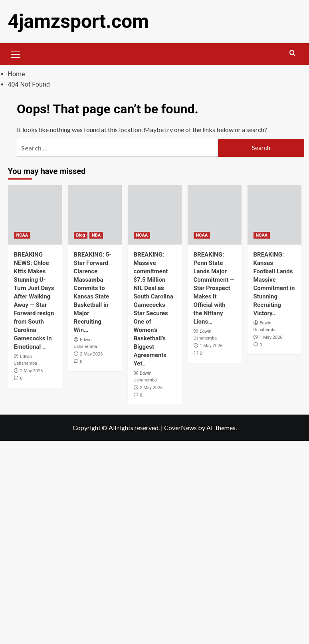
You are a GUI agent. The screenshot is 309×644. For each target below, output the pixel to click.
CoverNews (180, 428)
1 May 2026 (211, 346)
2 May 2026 (31, 371)
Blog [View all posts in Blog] (81, 235)
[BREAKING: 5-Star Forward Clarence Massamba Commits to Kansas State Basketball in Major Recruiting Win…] (95, 215)
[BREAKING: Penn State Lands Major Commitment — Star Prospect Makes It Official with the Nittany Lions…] (215, 215)
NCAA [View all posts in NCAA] (22, 235)
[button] (16, 53)
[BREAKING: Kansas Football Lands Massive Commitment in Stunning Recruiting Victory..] (274, 215)
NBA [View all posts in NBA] (96, 235)
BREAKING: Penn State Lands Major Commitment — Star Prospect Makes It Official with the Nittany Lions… (214, 288)
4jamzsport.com (78, 21)
